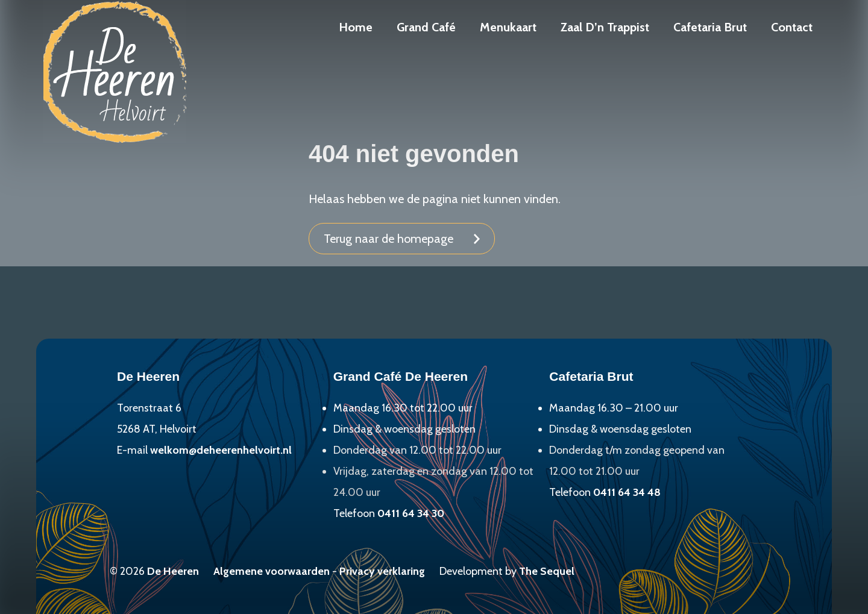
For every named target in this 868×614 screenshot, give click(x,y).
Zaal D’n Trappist (605, 27)
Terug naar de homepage (388, 239)
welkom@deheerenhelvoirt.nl (221, 450)
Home (356, 27)
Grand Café (426, 27)
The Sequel (547, 571)
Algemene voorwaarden (272, 571)
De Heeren (173, 571)
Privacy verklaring (382, 571)
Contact (792, 27)
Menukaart (508, 27)
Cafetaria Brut (710, 27)
